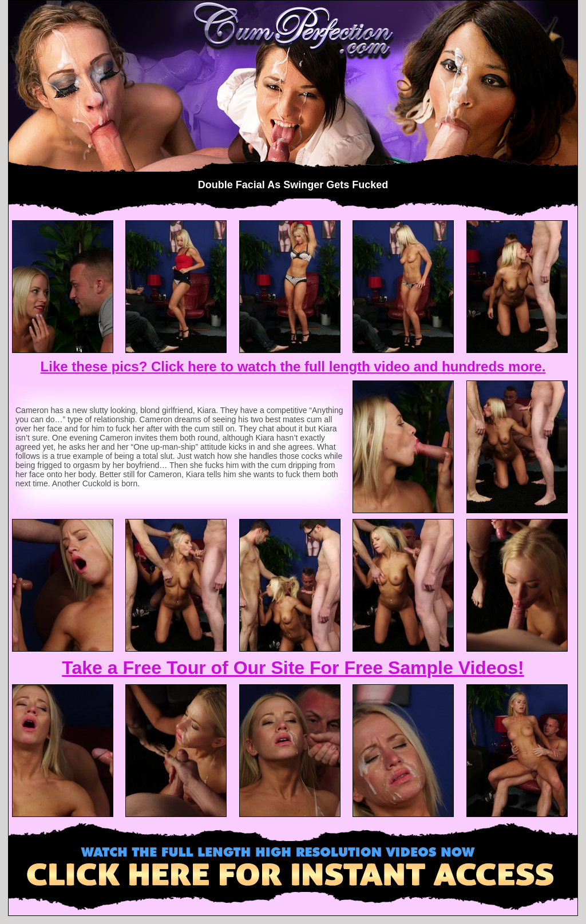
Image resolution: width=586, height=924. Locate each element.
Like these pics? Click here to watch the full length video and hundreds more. (293, 366)
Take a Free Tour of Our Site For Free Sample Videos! (293, 668)
